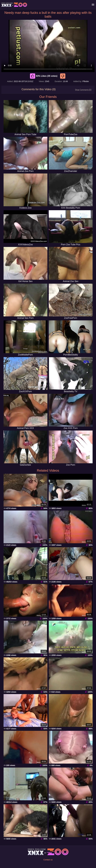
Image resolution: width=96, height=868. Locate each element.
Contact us (48, 860)
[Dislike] (63, 76)
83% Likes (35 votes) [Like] (44, 76)
